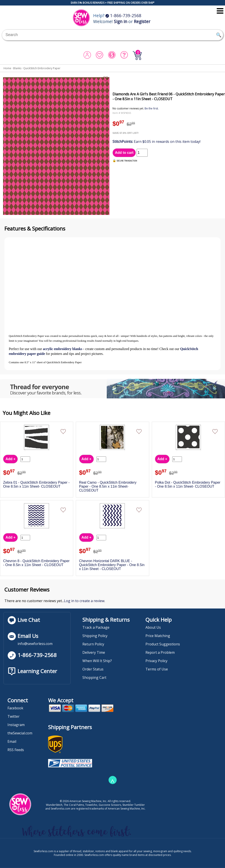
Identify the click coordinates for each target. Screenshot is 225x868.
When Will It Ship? (97, 661)
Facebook (15, 708)
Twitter (14, 716)
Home (7, 68)
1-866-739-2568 (123, 15)
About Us (153, 627)
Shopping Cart (94, 677)
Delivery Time (94, 652)
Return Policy (93, 644)
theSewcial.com (20, 733)
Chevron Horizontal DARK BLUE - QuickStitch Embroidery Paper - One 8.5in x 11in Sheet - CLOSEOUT (112, 565)
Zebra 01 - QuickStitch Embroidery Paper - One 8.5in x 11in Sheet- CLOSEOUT (36, 484)
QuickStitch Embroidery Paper (42, 68)
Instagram (16, 725)
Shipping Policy (95, 636)
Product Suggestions (163, 644)
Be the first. (152, 108)
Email (12, 741)
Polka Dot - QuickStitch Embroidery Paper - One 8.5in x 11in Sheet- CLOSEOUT (188, 484)
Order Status (93, 669)
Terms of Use (157, 669)
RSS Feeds (16, 750)
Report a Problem (160, 652)
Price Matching (158, 636)
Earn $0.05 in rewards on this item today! (156, 142)
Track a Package (96, 627)
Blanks (17, 68)
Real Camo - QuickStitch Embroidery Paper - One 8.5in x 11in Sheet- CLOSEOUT (108, 486)
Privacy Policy (156, 661)
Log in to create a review (84, 601)
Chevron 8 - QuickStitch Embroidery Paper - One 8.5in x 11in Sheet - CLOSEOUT (36, 563)
